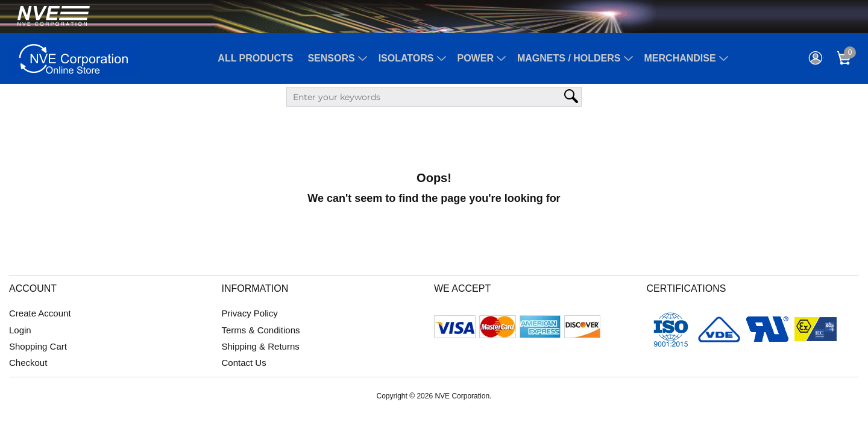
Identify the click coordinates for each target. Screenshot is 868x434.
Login (20, 330)
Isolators (406, 58)
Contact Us (244, 363)
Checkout (28, 363)
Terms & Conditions (261, 330)
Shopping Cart (38, 346)
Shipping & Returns (261, 346)
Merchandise (680, 58)
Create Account (40, 313)
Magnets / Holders (569, 58)
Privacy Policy (250, 313)
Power (476, 58)
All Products (255, 58)
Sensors (331, 58)
